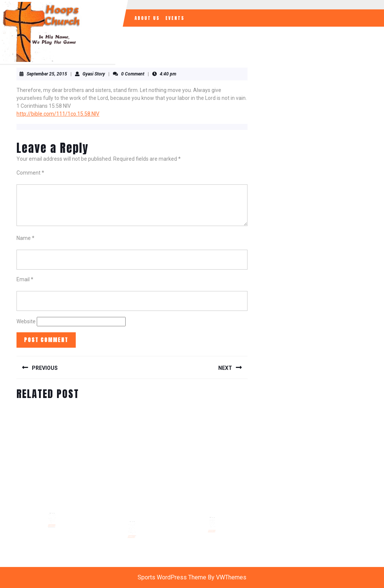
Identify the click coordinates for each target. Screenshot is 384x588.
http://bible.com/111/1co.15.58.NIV (58, 114)
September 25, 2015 (47, 74)
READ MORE (52, 521)
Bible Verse (132, 519)
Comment (30, 173)
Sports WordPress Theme (172, 577)
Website (26, 321)
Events (175, 18)
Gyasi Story (94, 74)
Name (25, 238)
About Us (147, 18)
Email (25, 279)
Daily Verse (52, 510)
